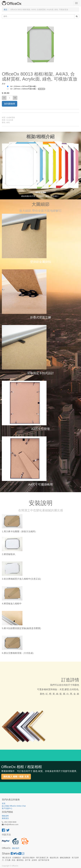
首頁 (4, 803)
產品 (5, 10)
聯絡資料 (5, 816)
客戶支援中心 (7, 808)
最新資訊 (5, 818)
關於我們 (16, 848)
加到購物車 (10, 104)
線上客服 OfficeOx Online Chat (14, 806)
